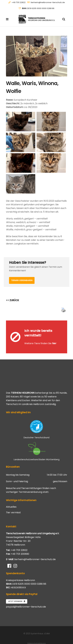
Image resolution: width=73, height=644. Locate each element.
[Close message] (65, 323)
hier (54, 339)
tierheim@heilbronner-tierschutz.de (48, 2)
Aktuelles (11, 498)
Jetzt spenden (17, 593)
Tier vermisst (13, 504)
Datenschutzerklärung (36, 635)
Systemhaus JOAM (40, 625)
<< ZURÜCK (13, 300)
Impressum (37, 638)
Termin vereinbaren (22, 280)
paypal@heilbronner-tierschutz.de (26, 598)
